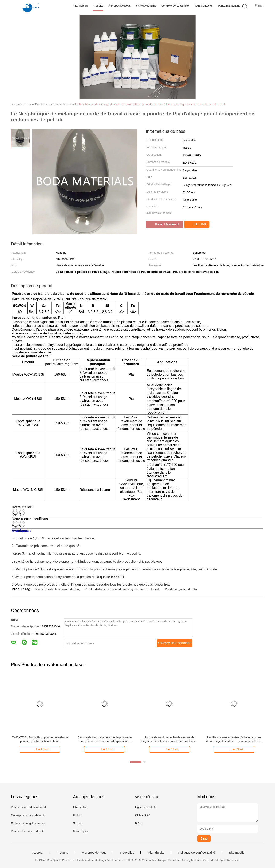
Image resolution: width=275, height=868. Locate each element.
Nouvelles (127, 853)
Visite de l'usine (146, 6)
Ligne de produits (146, 807)
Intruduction (80, 807)
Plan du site (156, 853)
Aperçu (38, 853)
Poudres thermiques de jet (27, 831)
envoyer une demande (175, 643)
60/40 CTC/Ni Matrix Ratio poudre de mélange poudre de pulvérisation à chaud (40, 739)
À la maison (80, 6)
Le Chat (197, 224)
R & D (139, 823)
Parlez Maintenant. (229, 6)
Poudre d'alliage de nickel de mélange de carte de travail (122, 589)
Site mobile (237, 853)
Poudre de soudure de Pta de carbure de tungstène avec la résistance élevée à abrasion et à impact (169, 739)
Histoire (78, 815)
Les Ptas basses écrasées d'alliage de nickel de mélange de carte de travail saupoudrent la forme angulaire (234, 739)
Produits (98, 6)
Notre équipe (81, 831)
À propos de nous (119, 6)
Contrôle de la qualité (175, 6)
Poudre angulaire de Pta (181, 589)
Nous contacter (203, 6)
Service (78, 823)
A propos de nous (94, 853)
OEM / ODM (143, 815)
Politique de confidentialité (197, 853)
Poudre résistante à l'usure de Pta (57, 589)
